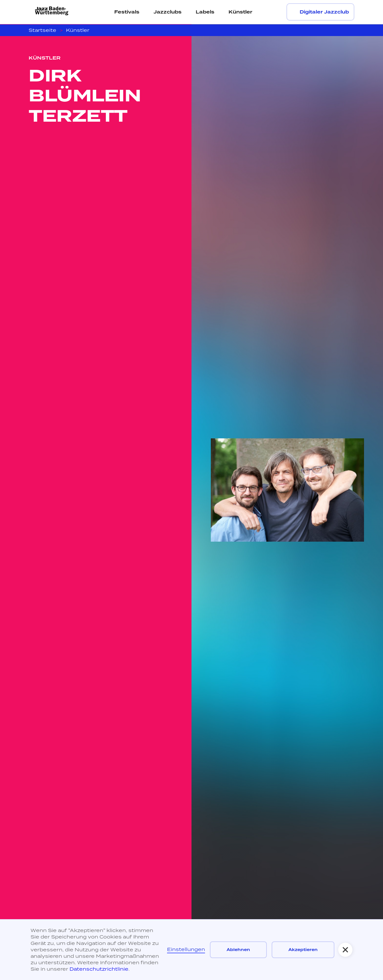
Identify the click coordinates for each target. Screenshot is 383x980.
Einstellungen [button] (186, 949)
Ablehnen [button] (238, 950)
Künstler (240, 12)
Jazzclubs (168, 12)
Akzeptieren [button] (303, 950)
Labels (205, 12)
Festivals (127, 12)
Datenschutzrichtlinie (99, 969)
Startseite (42, 30)
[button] (345, 950)
